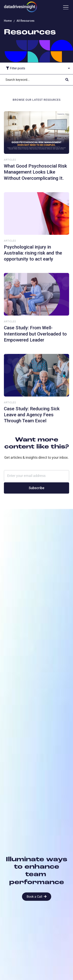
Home (8, 21)
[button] (66, 7)
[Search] (33, 80)
